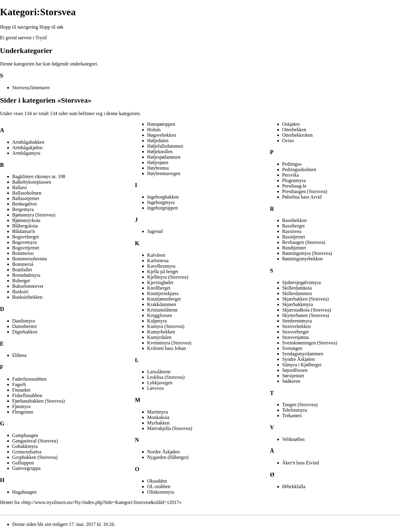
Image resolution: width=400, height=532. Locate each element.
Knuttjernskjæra (163, 293)
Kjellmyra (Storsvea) (168, 277)
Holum (154, 130)
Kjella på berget (163, 271)
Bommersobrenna (30, 259)
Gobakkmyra (25, 446)
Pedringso (292, 164)
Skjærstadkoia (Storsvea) (307, 310)
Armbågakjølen (27, 148)
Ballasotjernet (26, 198)
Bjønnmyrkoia (26, 220)
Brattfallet (22, 270)
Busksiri (20, 292)
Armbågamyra (26, 153)
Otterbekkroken (297, 135)
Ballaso (19, 187)
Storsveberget (296, 332)
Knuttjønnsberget (164, 299)
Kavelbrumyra (161, 266)
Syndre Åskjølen (298, 359)
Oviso (288, 141)
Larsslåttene (159, 372)
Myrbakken (158, 423)
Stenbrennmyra (297, 321)
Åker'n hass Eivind (301, 463)
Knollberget (159, 288)
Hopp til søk (51, 27)
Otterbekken (294, 130)
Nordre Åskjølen (163, 452)
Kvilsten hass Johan (166, 348)
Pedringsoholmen (299, 169)
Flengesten (23, 412)
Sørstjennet (293, 376)
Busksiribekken (27, 297)
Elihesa (19, 355)
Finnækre (21, 390)
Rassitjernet (294, 237)
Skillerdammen (297, 293)
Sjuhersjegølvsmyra (302, 282)
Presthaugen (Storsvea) (305, 191)
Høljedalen (158, 141)
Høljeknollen (160, 151)
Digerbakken (25, 332)
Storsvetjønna (296, 337)
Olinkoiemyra (161, 492)
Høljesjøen (158, 162)
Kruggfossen (160, 315)
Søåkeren (291, 381)
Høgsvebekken (161, 135)
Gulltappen (23, 463)
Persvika (291, 175)
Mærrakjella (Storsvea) (170, 428)
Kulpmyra (157, 321)
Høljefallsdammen (165, 146)
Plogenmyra (294, 180)
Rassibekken (295, 220)
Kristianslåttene (162, 310)
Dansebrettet (25, 326)
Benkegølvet (25, 204)
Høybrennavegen (164, 173)
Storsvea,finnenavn (31, 88)
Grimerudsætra (27, 452)
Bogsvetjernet (26, 248)
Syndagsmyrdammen (303, 354)
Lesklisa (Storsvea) (166, 377)
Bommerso (23, 253)
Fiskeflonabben (27, 395)
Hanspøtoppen (161, 124)
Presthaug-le (294, 186)
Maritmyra (157, 412)
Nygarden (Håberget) (168, 457)
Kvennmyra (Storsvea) (169, 343)
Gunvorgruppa (26, 468)
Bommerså (23, 264)
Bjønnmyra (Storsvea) (34, 215)
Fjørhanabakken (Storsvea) (39, 401)
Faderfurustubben (29, 379)
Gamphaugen (25, 435)
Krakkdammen (161, 304)
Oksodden (157, 481)
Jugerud (155, 231)
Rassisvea (292, 231)
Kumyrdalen (159, 337)
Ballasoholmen (27, 193)
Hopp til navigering (19, 27)
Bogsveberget (26, 237)
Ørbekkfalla (294, 486)
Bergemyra (23, 209)
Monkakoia (158, 417)
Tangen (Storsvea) (300, 405)
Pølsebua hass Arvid (302, 197)
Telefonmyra (295, 410)
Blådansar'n (24, 231)
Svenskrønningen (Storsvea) (310, 343)
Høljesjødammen (164, 157)
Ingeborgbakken (163, 197)
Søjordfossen (295, 370)
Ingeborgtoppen (162, 208)
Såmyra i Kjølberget (302, 365)
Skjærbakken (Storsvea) (305, 299)
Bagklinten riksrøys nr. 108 (39, 176)
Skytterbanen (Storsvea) (306, 315)
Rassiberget (293, 226)
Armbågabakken (28, 142)
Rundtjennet (294, 248)
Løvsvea (155, 388)
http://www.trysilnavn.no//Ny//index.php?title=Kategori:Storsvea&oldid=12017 (101, 502)
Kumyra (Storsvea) (166, 326)
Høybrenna (158, 168)
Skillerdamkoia (297, 288)
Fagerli (19, 384)
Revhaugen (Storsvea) (304, 242)
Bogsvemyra (25, 242)
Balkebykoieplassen (32, 182)
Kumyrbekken (161, 332)
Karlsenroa (158, 261)
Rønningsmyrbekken (302, 259)
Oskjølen (291, 124)
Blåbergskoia (25, 226)
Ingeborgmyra (161, 202)
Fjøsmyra (21, 406)
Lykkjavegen (160, 383)
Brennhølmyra (26, 275)
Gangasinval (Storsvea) (35, 441)
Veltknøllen (293, 439)
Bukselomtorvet (28, 286)
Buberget (21, 281)
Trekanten (292, 416)
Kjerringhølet (160, 282)
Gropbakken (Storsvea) (35, 457)
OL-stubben (159, 486)
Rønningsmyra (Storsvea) (307, 253)
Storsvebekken (296, 326)
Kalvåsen (156, 255)
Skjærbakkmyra (298, 304)
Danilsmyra (24, 321)
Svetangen (292, 348)
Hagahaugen (24, 492)
